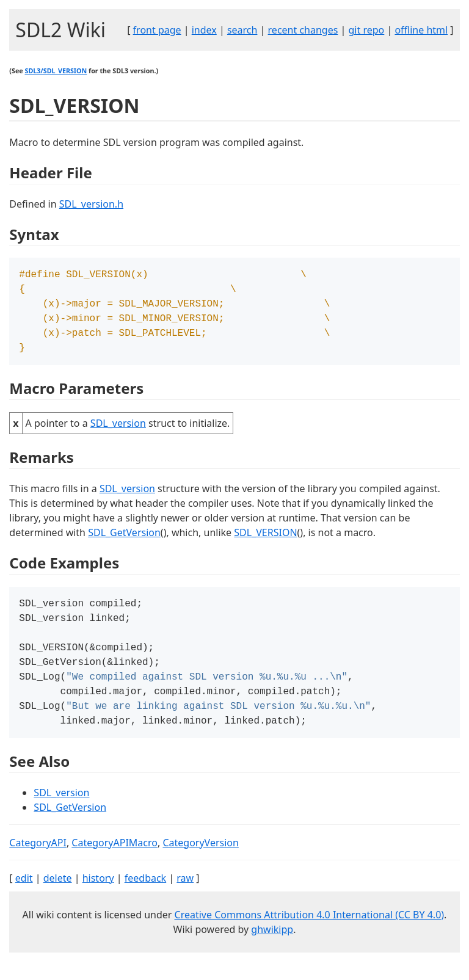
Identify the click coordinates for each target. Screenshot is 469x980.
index (204, 30)
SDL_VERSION (265, 540)
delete (58, 896)
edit (24, 896)
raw (185, 896)
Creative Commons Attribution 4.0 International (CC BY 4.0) (310, 933)
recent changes (303, 30)
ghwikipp (272, 948)
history (98, 896)
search (242, 30)
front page (157, 30)
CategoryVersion (200, 861)
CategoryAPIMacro (115, 861)
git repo (367, 30)
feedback (145, 896)
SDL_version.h (91, 204)
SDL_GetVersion (124, 540)
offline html (421, 30)
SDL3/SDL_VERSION (56, 71)
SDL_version (118, 430)
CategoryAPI (38, 861)
